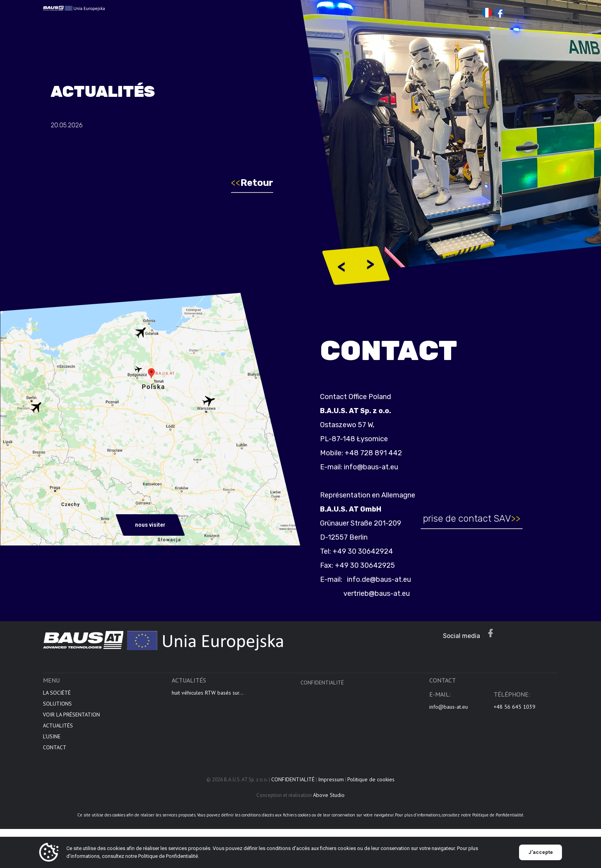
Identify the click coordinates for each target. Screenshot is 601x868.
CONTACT (55, 751)
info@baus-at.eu (375, 467)
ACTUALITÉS (58, 729)
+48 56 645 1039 (515, 711)
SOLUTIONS (57, 708)
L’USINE (52, 740)
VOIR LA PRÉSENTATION (71, 718)
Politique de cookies (371, 783)
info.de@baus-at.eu (382, 579)
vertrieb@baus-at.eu (381, 594)
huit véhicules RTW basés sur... (208, 697)
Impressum (331, 783)
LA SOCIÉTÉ (57, 697)
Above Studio (329, 799)
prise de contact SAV (476, 519)
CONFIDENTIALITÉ (322, 686)
